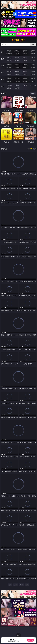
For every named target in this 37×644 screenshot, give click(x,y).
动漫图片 (33, 71)
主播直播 (25, 61)
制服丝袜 (9, 67)
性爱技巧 (33, 81)
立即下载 (30, 640)
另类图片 (33, 74)
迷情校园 (9, 81)
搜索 (33, 45)
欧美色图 (25, 71)
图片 (3, 73)
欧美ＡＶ (25, 58)
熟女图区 (25, 74)
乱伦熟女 (25, 67)
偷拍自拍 (17, 65)
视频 (3, 59)
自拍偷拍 (17, 58)
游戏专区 (33, 51)
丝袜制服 (17, 61)
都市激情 (9, 78)
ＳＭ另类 (33, 61)
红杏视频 (9, 88)
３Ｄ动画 (33, 58)
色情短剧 (17, 88)
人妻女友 (25, 78)
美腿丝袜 (9, 74)
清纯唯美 (17, 74)
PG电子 (9, 51)
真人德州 (17, 51)
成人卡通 (25, 65)
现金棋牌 (25, 54)
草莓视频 (25, 85)
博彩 (3, 52)
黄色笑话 (25, 81)
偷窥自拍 (9, 71)
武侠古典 (33, 78)
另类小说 (17, 81)
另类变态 (33, 67)
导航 (3, 86)
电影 (3, 66)
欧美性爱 (33, 65)
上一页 (16, 585)
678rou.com (18, 40)
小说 (3, 79)
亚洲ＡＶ (9, 58)
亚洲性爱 (9, 65)
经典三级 (17, 67)
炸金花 (17, 54)
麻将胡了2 (9, 54)
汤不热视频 (33, 85)
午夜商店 (17, 85)
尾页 (27, 585)
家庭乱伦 (17, 78)
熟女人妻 (9, 61)
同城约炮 (9, 85)
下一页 (21, 585)
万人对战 (25, 51)
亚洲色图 (17, 71)
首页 (10, 585)
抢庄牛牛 (33, 54)
